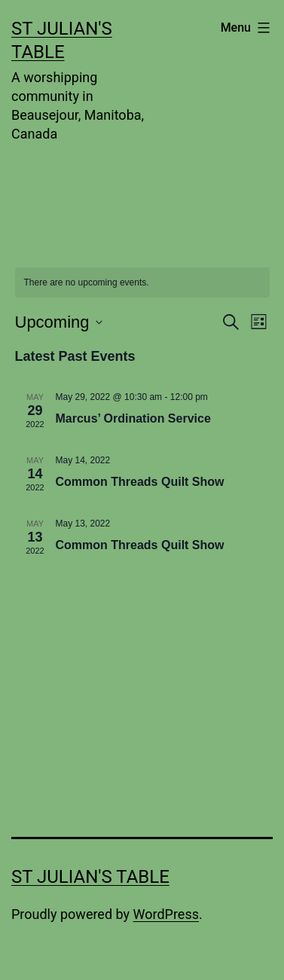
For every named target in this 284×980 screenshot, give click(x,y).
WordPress (166, 914)
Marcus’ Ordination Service (133, 418)
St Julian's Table (90, 877)
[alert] (142, 283)
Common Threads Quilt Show (140, 482)
